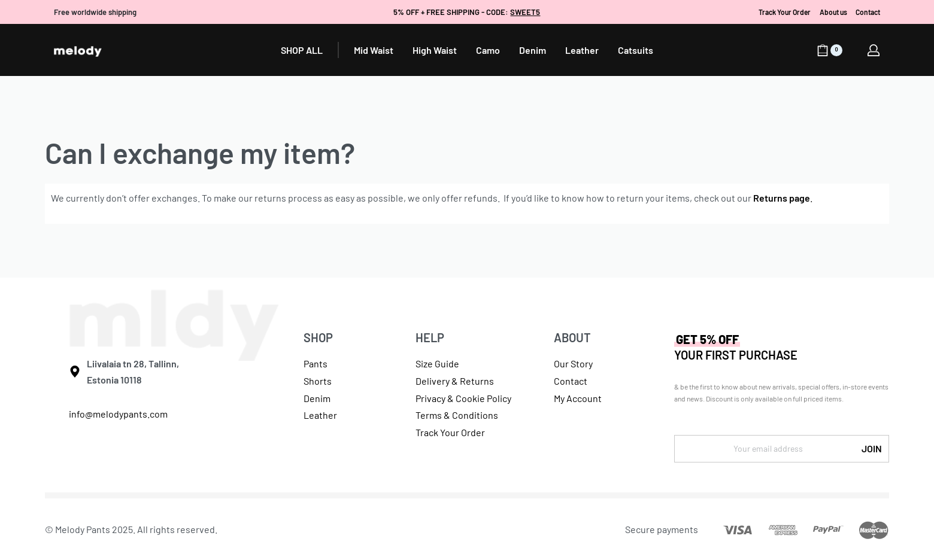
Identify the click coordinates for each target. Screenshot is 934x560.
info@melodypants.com (118, 414)
